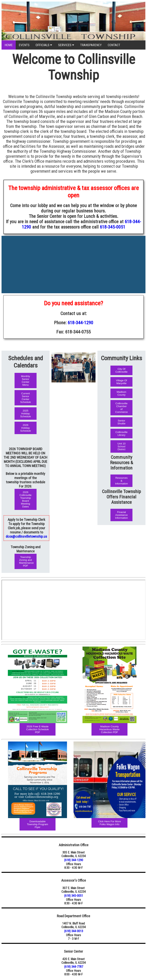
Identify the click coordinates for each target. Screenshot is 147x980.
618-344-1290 (80, 323)
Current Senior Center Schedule (26, 398)
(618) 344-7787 (74, 967)
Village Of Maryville (122, 382)
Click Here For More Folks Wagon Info (109, 823)
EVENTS (24, 45)
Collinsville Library (121, 434)
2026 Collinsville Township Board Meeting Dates (26, 499)
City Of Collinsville (121, 370)
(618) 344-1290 (74, 860)
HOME (9, 45)
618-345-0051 (113, 227)
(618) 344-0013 (74, 931)
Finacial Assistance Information (121, 515)
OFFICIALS (44, 45)
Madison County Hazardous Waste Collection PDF (109, 729)
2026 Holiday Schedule (26, 428)
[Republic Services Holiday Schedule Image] (109, 780)
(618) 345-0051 (74, 896)
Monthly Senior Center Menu (26, 381)
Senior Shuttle (122, 422)
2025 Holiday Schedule (26, 414)
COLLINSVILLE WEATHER (73, 252)
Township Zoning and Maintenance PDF (26, 561)
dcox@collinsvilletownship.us (26, 537)
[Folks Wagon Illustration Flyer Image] (38, 685)
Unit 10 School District (121, 446)
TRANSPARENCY (91, 45)
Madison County (121, 393)
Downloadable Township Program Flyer (38, 824)
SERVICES (66, 45)
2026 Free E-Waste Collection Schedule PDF (38, 729)
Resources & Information (121, 481)
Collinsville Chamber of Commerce (121, 408)
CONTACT (114, 45)
